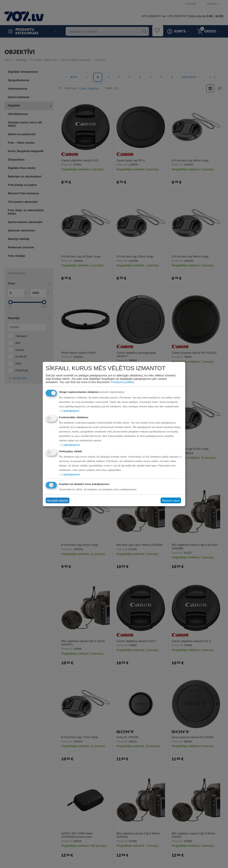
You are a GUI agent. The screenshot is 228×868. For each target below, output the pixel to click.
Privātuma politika (122, 382)
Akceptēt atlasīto (57, 500)
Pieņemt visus (171, 500)
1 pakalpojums (69, 445)
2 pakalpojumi (69, 411)
